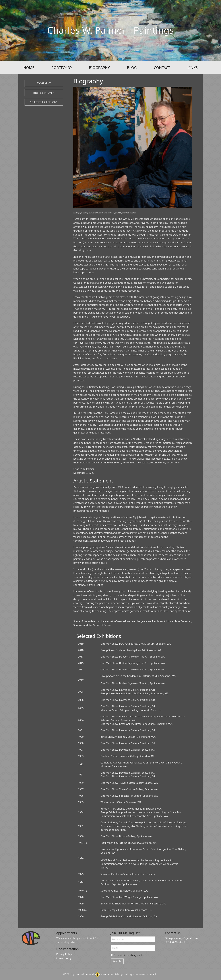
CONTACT (162, 67)
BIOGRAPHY (99, 67)
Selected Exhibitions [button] (44, 102)
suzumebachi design (109, 974)
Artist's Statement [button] (44, 93)
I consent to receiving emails (129, 955)
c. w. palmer (82, 974)
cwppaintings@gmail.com (181, 938)
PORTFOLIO (62, 67)
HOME (29, 67)
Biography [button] (44, 83)
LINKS (193, 67)
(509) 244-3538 (175, 942)
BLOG (132, 67)
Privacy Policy (64, 954)
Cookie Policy (64, 958)
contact (152, 974)
